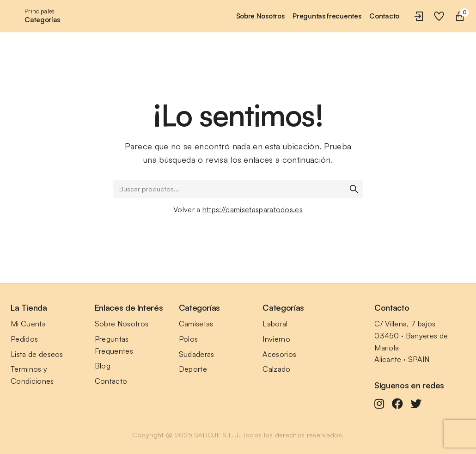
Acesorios (279, 354)
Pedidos (24, 339)
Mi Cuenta (28, 324)
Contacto (111, 381)
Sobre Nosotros (122, 324)
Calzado (276, 369)
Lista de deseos (37, 354)
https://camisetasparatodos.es (253, 209)
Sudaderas (197, 354)
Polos (189, 339)
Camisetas (196, 324)
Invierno (276, 339)
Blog (103, 366)
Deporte (193, 369)
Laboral (275, 324)
